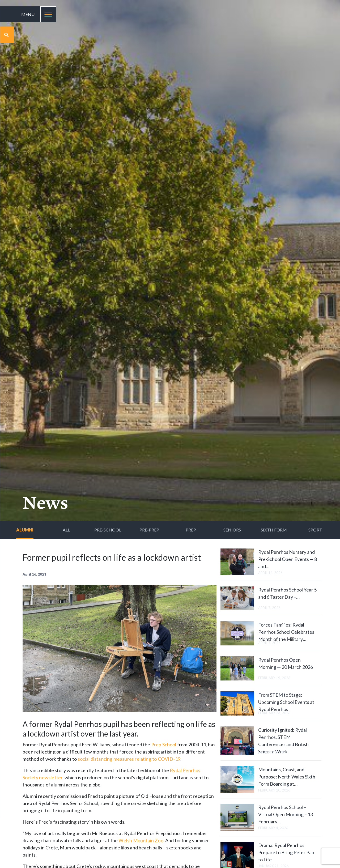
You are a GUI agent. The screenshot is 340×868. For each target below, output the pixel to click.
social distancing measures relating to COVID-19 (129, 759)
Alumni (25, 530)
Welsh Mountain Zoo (141, 840)
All (66, 530)
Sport (315, 530)
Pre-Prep (149, 530)
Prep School (164, 744)
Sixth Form (274, 530)
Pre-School (108, 530)
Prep (191, 530)
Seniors (232, 530)
